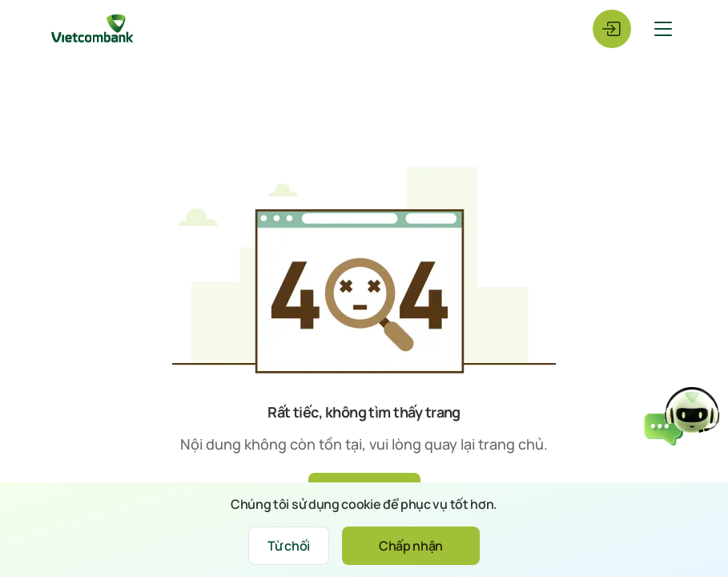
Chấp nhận (411, 546)
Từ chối (289, 546)
